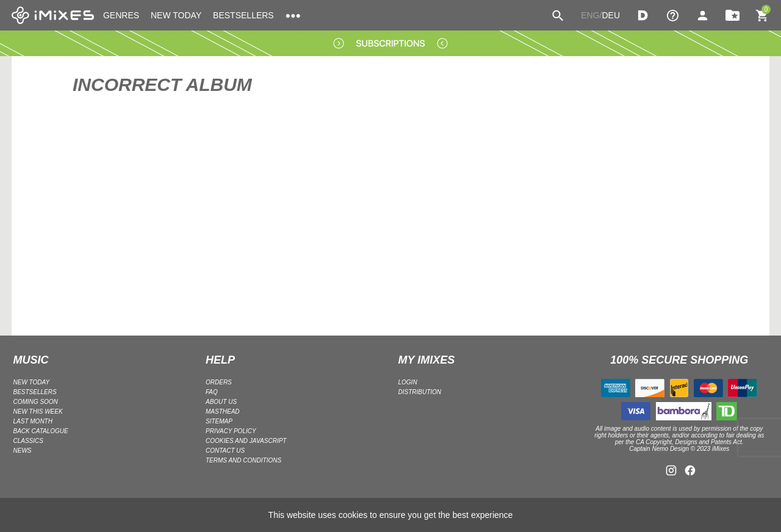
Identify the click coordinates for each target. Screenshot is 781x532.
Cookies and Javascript (246, 441)
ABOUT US (221, 402)
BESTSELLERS (243, 15)
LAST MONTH (33, 421)
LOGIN (408, 382)
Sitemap (219, 421)
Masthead (223, 412)
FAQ (212, 392)
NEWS (23, 451)
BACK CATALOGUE (41, 431)
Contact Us (225, 451)
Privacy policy (231, 431)
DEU (611, 15)
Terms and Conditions (243, 460)
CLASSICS (28, 441)
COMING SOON (36, 402)
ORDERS (219, 382)
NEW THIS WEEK (38, 412)
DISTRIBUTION (420, 392)
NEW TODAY (176, 15)
